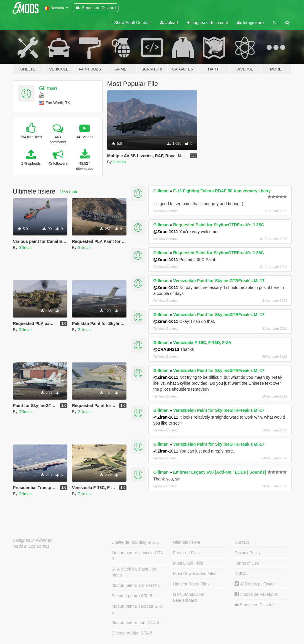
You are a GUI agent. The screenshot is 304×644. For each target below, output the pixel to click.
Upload (169, 23)
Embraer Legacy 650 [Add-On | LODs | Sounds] (220, 472)
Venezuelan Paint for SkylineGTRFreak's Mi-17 (219, 281)
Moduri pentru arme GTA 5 (136, 585)
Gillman (48, 88)
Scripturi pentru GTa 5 (132, 596)
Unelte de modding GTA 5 (135, 542)
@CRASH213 (166, 349)
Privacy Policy (247, 553)
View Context (166, 211)
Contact (242, 542)
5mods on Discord (254, 605)
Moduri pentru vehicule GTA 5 (137, 556)
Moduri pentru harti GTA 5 (135, 623)
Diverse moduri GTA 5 (132, 633)
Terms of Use (247, 563)
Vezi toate (69, 192)
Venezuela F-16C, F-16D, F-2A (202, 343)
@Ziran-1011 (166, 232)
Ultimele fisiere (187, 542)
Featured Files (186, 553)
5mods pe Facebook (256, 594)
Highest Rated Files (191, 584)
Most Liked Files (188, 563)
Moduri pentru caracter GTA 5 (137, 609)
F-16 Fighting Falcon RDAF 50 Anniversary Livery (222, 191)
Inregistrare (250, 23)
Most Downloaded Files (195, 574)
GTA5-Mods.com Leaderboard (189, 597)
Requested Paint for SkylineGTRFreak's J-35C (218, 225)
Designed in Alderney (33, 540)
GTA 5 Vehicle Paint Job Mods (134, 572)
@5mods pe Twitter (255, 584)
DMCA (241, 574)
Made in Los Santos (31, 546)
